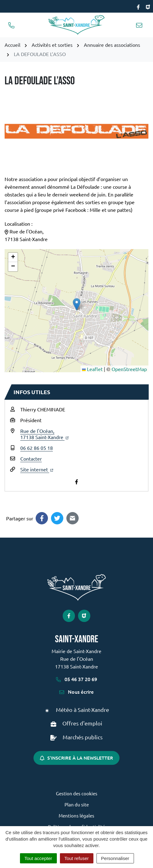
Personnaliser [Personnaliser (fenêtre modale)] (115, 858)
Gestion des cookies (77, 793)
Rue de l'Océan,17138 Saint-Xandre (44, 434)
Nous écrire (76, 692)
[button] (77, 304)
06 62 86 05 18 (37, 448)
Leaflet (92, 369)
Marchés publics (83, 737)
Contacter (31, 458)
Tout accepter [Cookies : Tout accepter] (38, 858)
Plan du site (77, 804)
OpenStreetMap (129, 369)
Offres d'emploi (82, 723)
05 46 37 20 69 (76, 679)
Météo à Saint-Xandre (82, 710)
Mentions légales (76, 816)
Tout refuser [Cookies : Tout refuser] (77, 858)
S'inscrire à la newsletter (76, 758)
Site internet (37, 469)
